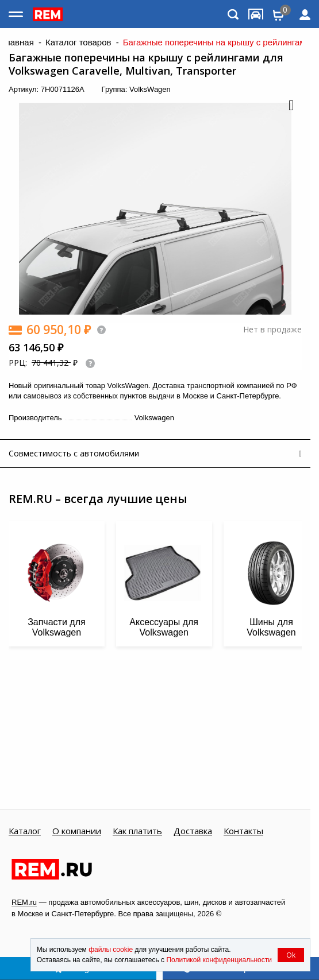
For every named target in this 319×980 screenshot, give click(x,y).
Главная (18, 42)
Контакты (243, 831)
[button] (290, 106)
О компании (77, 831)
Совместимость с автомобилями (74, 453)
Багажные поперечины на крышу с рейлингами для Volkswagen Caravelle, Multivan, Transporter (146, 64)
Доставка (193, 831)
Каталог (25, 831)
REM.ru (24, 902)
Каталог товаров (78, 42)
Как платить (137, 831)
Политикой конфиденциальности (219, 960)
